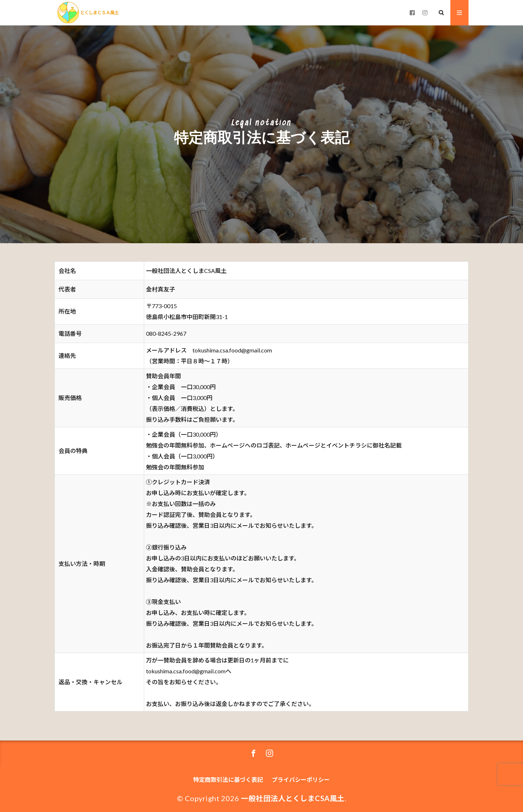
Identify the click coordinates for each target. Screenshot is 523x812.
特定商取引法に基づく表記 (228, 780)
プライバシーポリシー (301, 780)
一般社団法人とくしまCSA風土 (293, 798)
